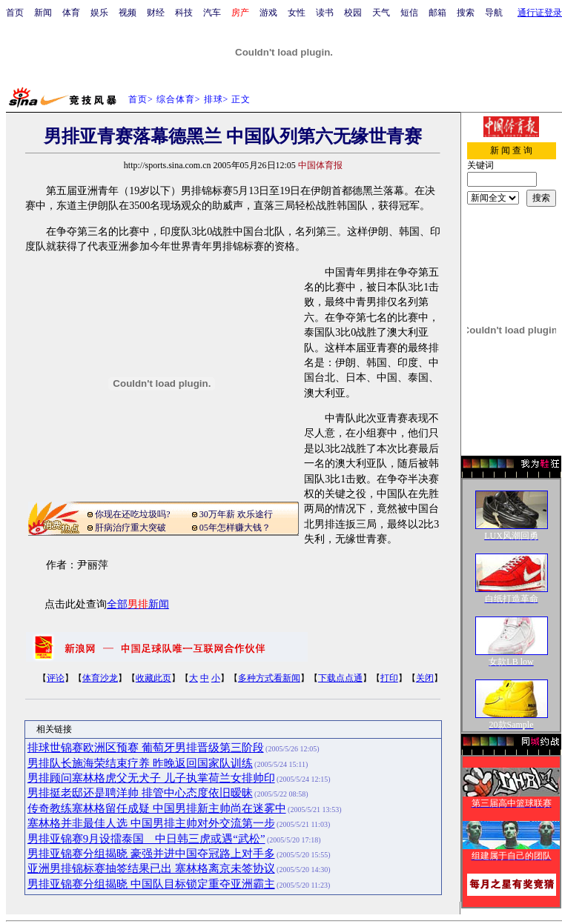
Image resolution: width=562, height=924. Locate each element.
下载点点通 (340, 678)
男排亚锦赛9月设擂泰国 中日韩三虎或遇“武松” (146, 839)
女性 (297, 13)
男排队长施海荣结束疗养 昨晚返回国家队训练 (140, 763)
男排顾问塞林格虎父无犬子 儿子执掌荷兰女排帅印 (151, 778)
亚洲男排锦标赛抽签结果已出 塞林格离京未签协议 (151, 868)
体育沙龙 (100, 678)
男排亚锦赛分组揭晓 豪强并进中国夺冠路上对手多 (151, 854)
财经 (156, 13)
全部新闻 (138, 604)
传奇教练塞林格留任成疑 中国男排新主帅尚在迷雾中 (157, 808)
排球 (214, 99)
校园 (353, 13)
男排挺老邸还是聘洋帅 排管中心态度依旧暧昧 (140, 793)
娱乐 (99, 13)
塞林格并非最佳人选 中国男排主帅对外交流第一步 (151, 823)
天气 (381, 13)
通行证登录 (540, 13)
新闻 (43, 13)
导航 (494, 13)
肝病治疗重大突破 (130, 528)
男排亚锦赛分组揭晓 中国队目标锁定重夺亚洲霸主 (151, 884)
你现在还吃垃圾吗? (132, 514)
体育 (71, 13)
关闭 (425, 678)
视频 (128, 13)
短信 (409, 13)
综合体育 (176, 99)
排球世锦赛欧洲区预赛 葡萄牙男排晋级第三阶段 (146, 748)
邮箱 (437, 13)
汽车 (212, 13)
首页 (15, 13)
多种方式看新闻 (269, 678)
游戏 (268, 13)
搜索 (466, 13)
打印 (389, 678)
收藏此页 (153, 678)
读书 (325, 13)
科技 (184, 13)
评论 (56, 678)
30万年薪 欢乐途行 (236, 514)
